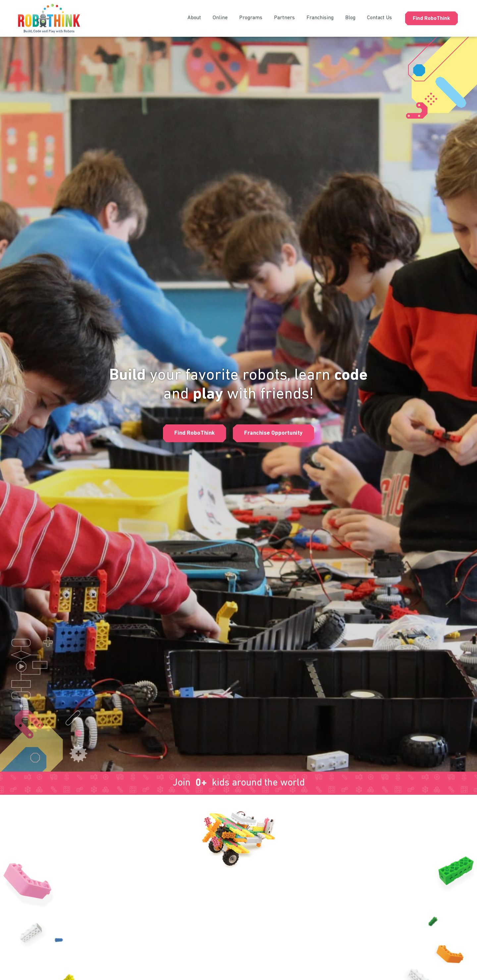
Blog (350, 18)
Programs (251, 18)
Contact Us (379, 18)
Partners (284, 18)
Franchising (320, 18)
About (194, 18)
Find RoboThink (431, 19)
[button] (192, 433)
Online (220, 18)
